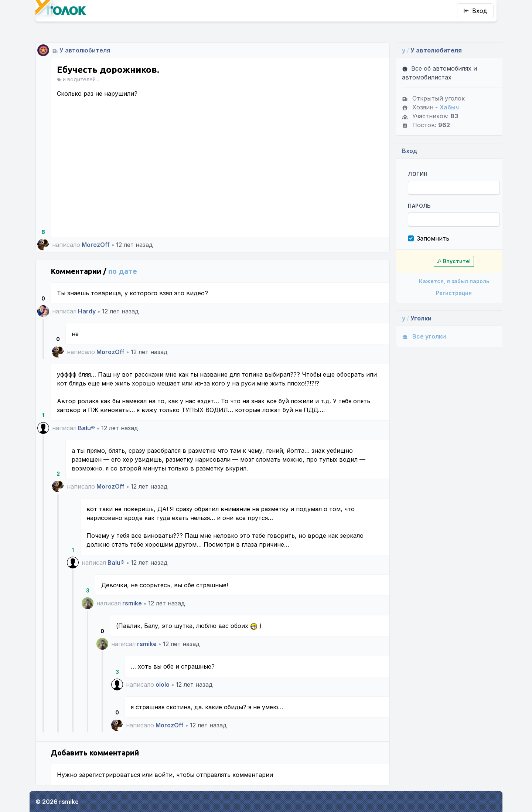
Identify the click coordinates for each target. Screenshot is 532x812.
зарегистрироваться (110, 775)
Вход (475, 11)
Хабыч (438, 107)
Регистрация (441, 293)
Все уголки (412, 336)
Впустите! (441, 261)
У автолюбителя (85, 50)
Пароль (408, 206)
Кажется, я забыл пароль (440, 281)
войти (163, 775)
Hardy (87, 311)
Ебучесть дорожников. (108, 70)
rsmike (132, 603)
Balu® (86, 428)
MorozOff (96, 245)
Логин (406, 174)
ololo (163, 684)
